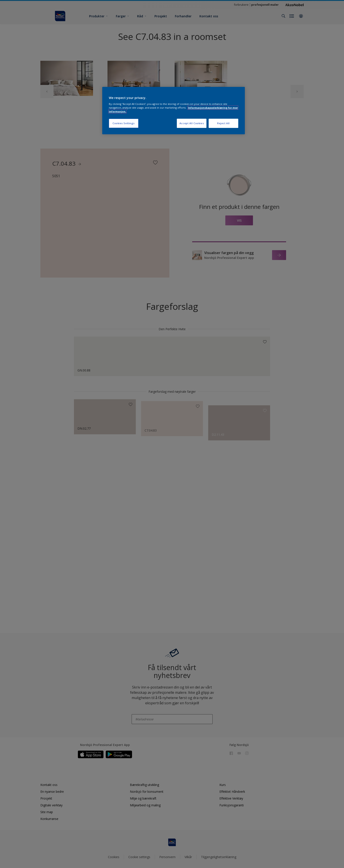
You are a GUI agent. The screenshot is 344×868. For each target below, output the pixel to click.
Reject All (223, 123)
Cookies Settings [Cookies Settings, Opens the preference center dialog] (124, 123)
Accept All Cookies (192, 123)
